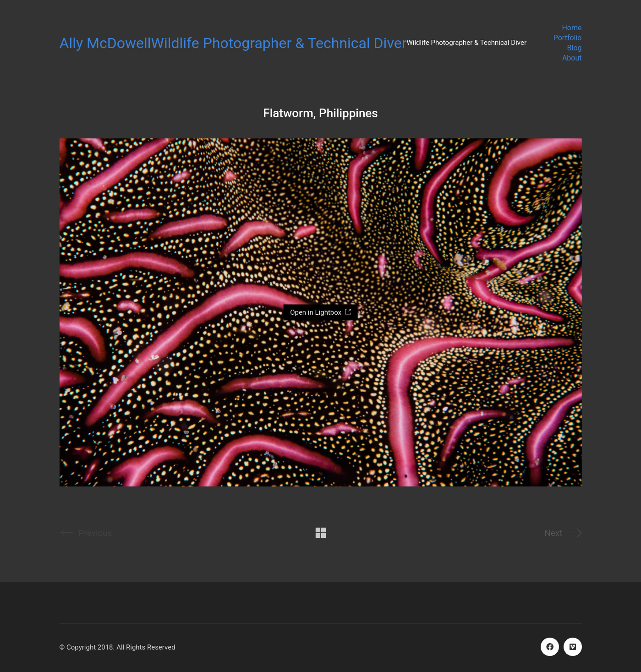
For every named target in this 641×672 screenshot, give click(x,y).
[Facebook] (550, 647)
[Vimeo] (573, 647)
